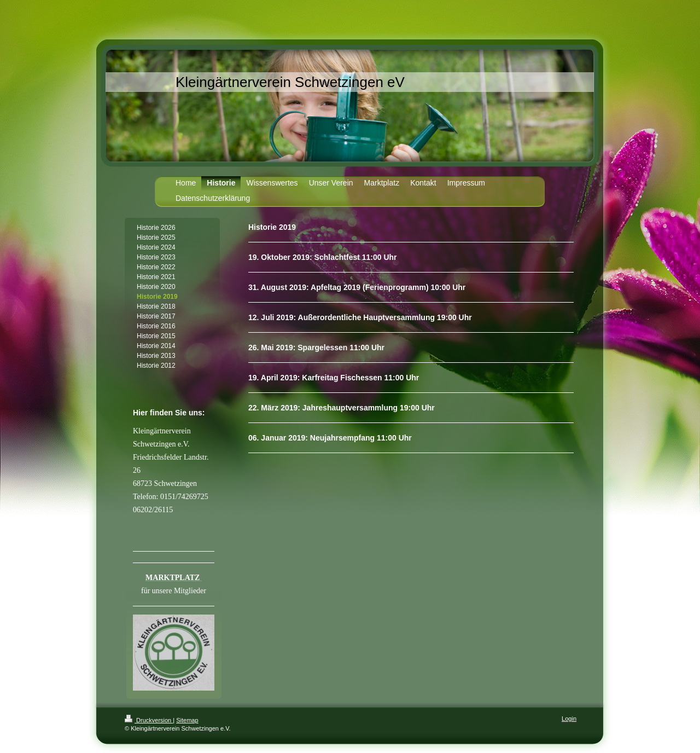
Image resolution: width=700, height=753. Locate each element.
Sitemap (187, 720)
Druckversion (149, 720)
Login (569, 719)
